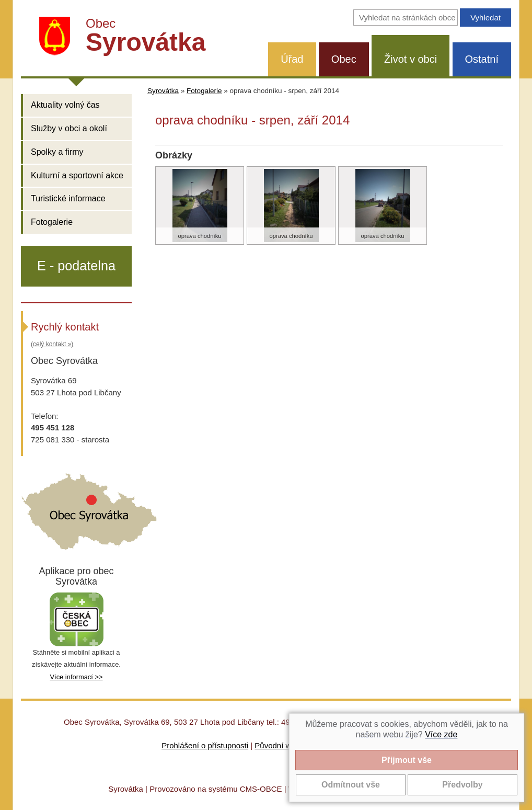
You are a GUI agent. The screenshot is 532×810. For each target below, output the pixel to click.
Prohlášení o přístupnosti (205, 745)
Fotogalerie (52, 222)
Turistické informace (68, 198)
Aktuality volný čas (65, 105)
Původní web (277, 745)
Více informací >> (76, 677)
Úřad (292, 59)
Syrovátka (163, 91)
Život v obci (410, 59)
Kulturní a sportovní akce (77, 175)
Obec (344, 59)
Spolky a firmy (57, 152)
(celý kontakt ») (52, 344)
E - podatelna (76, 266)
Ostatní (482, 59)
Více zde (441, 734)
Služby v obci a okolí (69, 128)
